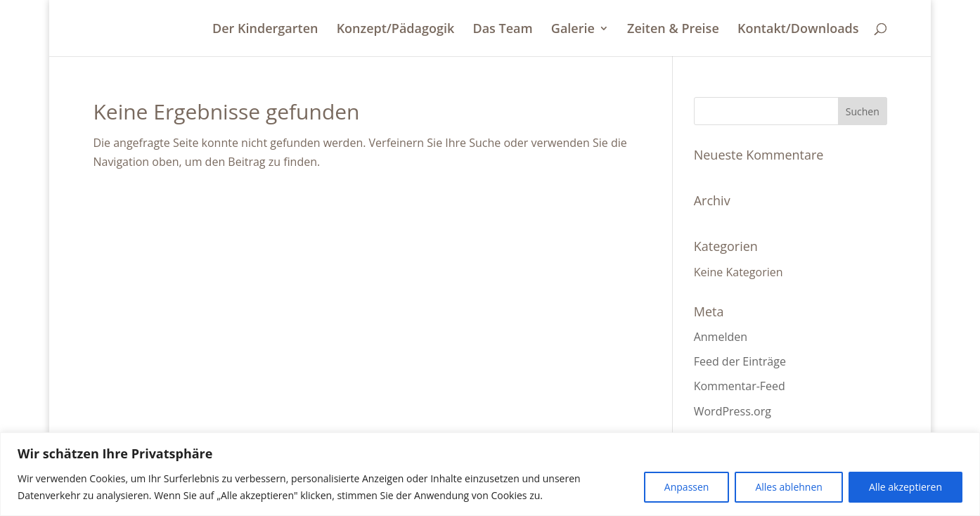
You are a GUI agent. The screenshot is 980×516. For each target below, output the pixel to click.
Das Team (502, 30)
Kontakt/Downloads (798, 30)
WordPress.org (733, 411)
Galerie (573, 30)
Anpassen (687, 487)
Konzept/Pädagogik (396, 30)
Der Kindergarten (265, 30)
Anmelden (721, 337)
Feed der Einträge (740, 361)
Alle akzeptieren (905, 487)
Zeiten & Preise (673, 30)
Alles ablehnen (788, 487)
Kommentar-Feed (740, 386)
